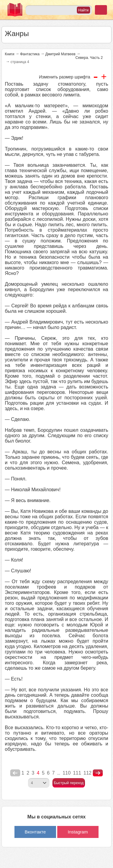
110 (67, 773)
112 (88, 773)
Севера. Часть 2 (89, 58)
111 (77, 773)
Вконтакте (35, 832)
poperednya (15, 773)
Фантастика (30, 54)
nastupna (98, 773)
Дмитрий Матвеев (60, 54)
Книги (9, 54)
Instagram (78, 832)
